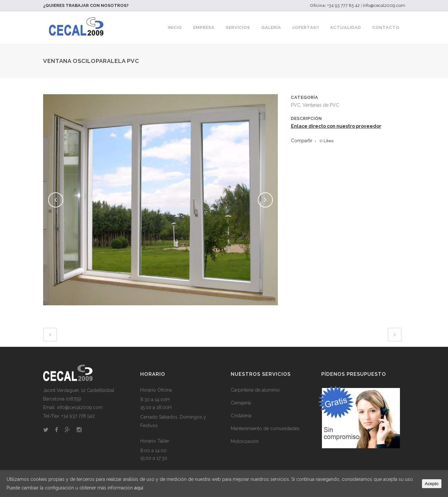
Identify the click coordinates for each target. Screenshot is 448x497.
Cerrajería (241, 403)
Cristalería (241, 416)
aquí (139, 488)
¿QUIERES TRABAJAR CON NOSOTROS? (86, 5)
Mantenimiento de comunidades (265, 428)
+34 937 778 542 (78, 416)
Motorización (245, 441)
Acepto (432, 484)
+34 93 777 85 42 (343, 5)
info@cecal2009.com (384, 5)
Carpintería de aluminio (255, 390)
